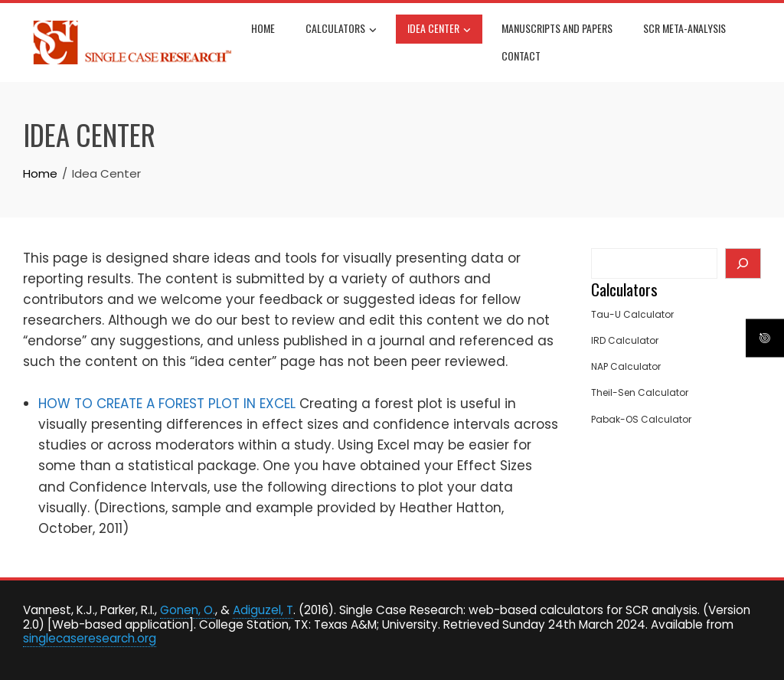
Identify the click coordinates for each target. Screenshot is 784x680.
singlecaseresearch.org (90, 638)
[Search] (743, 263)
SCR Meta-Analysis (684, 28)
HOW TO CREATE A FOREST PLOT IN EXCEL (167, 404)
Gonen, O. (188, 610)
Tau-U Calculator (632, 314)
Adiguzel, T (263, 610)
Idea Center (439, 30)
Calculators (341, 30)
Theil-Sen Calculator (640, 392)
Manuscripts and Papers (557, 28)
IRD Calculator (625, 340)
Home (263, 28)
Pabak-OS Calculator (641, 419)
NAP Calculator (626, 366)
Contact (521, 56)
